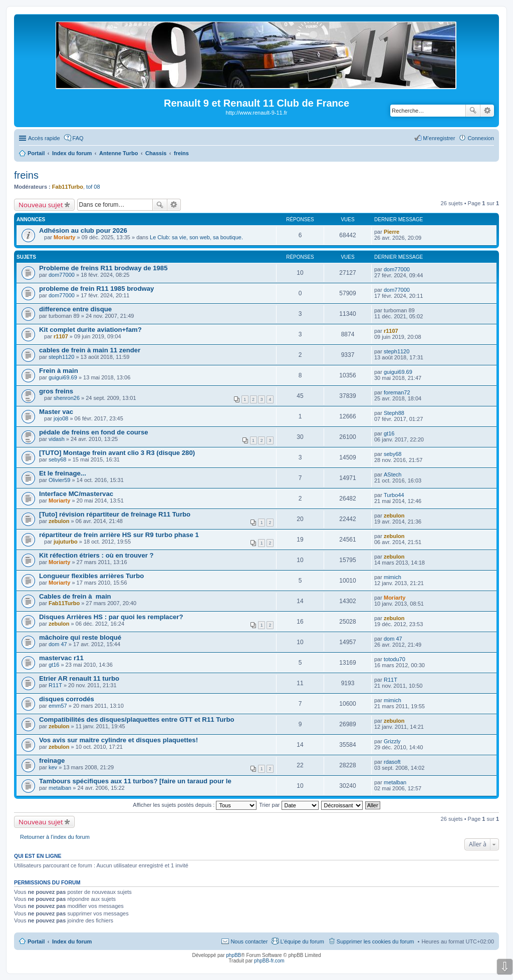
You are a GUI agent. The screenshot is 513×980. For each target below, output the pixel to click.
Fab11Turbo (68, 187)
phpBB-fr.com (269, 961)
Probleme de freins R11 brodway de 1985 (103, 268)
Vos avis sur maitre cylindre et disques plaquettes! (118, 740)
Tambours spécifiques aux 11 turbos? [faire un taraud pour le (135, 781)
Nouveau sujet (41, 205)
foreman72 (397, 392)
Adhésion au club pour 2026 (83, 230)
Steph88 (394, 413)
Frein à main (59, 371)
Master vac (56, 412)
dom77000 (62, 275)
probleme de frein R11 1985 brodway (96, 289)
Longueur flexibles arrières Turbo (91, 576)
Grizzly (392, 741)
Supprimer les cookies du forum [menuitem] (375, 941)
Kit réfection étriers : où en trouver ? (96, 555)
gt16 (389, 433)
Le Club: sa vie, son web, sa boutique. (196, 237)
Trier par (289, 805)
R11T (55, 685)
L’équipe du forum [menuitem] (302, 941)
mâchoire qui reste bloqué (80, 637)
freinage (52, 761)
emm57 (58, 706)
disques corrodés (67, 699)
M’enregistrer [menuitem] (439, 138)
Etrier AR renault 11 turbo (79, 678)
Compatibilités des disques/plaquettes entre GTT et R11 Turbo (137, 719)
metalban (60, 788)
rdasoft (392, 762)
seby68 (57, 459)
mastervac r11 (61, 658)
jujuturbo (66, 542)
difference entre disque (75, 309)
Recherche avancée (487, 111)
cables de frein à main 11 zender (90, 350)
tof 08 (93, 187)
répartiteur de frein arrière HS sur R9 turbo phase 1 (119, 535)
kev (53, 767)
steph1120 (61, 357)
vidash (57, 439)
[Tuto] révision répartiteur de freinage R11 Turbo (115, 514)
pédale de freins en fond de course (94, 432)
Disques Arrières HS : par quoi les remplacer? (111, 617)
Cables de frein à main (75, 596)
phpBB (233, 955)
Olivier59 (59, 480)
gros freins (56, 391)
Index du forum (72, 941)
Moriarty (64, 237)
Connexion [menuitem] (481, 138)
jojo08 (61, 418)
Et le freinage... (63, 473)
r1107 (61, 336)
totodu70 (395, 659)
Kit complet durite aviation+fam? (90, 330)
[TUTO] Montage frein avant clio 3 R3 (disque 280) (117, 453)
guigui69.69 (63, 377)
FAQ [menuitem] (78, 138)
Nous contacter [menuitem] (249, 941)
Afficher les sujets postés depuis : (195, 805)
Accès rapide (44, 138)
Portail (36, 153)
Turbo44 (394, 495)
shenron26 (67, 398)
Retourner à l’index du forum (55, 837)
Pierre (392, 232)
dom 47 (58, 644)
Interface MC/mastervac (76, 494)
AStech (393, 474)
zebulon (59, 521)
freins (26, 175)
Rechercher (473, 111)
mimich (393, 577)
